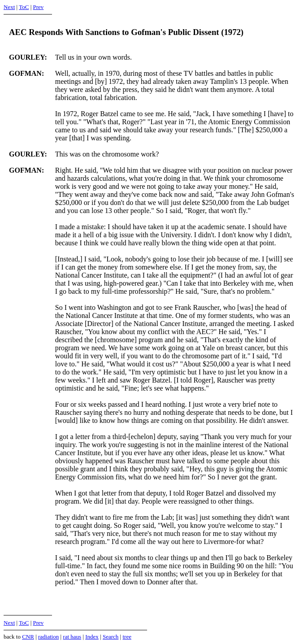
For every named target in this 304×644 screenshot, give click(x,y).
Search (111, 637)
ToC (24, 7)
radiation (48, 637)
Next (9, 7)
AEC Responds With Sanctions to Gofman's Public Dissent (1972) (126, 32)
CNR (28, 637)
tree (127, 637)
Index (92, 637)
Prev (38, 7)
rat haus (72, 637)
